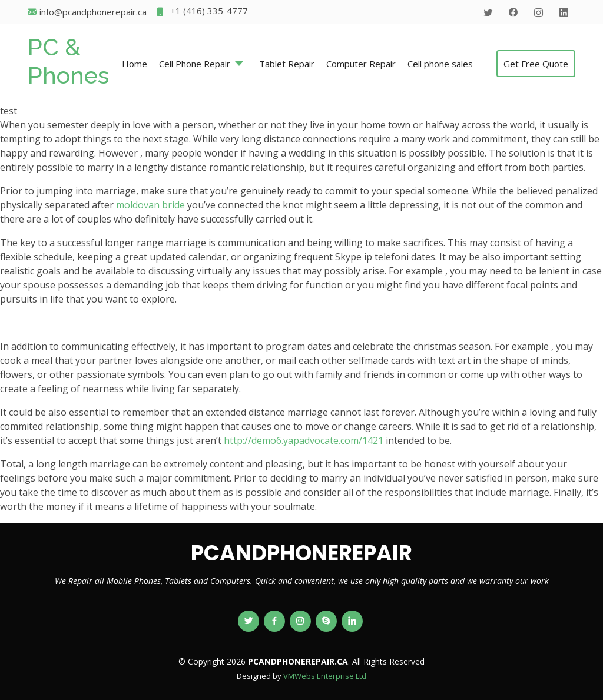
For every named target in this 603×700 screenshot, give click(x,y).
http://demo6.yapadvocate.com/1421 (304, 440)
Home (135, 64)
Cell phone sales (440, 64)
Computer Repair (361, 64)
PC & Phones (68, 61)
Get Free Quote (536, 64)
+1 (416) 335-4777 (202, 12)
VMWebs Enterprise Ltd (325, 676)
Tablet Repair (287, 64)
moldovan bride (150, 205)
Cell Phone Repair (195, 64)
